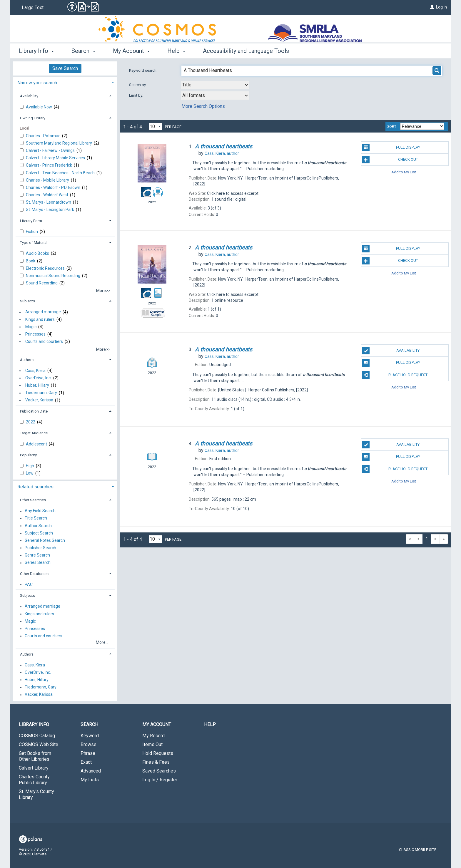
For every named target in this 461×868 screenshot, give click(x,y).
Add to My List (404, 172)
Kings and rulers (40, 319)
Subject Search (39, 533)
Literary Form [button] (31, 221)
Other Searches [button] (33, 500)
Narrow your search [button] (37, 83)
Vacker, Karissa (39, 400)
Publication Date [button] (34, 411)
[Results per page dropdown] (156, 126)
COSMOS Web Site (39, 744)
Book (31, 261)
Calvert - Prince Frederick (49, 165)
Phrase (88, 753)
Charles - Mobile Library (48, 180)
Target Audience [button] (34, 433)
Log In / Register (160, 780)
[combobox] (215, 85)
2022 (31, 422)
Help (210, 724)
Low (30, 473)
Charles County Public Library (34, 780)
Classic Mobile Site (418, 850)
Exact (86, 762)
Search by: (138, 85)
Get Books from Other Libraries (35, 756)
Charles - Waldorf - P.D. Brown (54, 187)
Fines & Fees (156, 762)
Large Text (33, 7)
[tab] (65, 82)
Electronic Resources (46, 268)
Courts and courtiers (44, 341)
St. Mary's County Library (36, 794)
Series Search (38, 563)
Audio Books (38, 253)
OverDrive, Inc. (38, 378)
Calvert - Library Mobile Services (56, 158)
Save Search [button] (65, 68)
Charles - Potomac (44, 136)
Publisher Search (40, 548)
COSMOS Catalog (37, 736)
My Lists (90, 780)
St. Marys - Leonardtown (49, 202)
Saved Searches (159, 771)
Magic (31, 327)
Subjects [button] (27, 301)
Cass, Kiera (35, 371)
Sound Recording (42, 283)
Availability (391, 351)
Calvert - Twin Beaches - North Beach (61, 173)
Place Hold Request (395, 375)
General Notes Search (45, 540)
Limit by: (137, 95)
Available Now (39, 107)
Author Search (38, 526)
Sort (392, 127)
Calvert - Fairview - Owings (51, 150)
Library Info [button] (36, 51)
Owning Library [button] (33, 118)
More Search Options (203, 106)
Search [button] (83, 51)
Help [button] (176, 51)
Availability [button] (29, 96)
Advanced (91, 771)
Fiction (32, 232)
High (30, 466)
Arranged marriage (43, 312)
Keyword (90, 736)
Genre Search (37, 555)
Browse (88, 744)
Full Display (391, 148)
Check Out (390, 160)
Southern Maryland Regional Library (59, 143)
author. (222, 153)
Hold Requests (158, 753)
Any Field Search (40, 511)
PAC (29, 584)
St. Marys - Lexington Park (50, 210)
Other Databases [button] (34, 574)
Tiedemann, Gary (41, 393)
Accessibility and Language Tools (246, 51)
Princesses (35, 334)
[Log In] (432, 7)
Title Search (36, 518)
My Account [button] (131, 51)
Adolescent (37, 444)
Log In (441, 7)
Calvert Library (34, 768)
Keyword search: (144, 70)
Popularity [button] (28, 455)
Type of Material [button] (34, 243)
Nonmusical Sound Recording (54, 276)
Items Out (152, 744)
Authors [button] (27, 360)
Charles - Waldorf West (47, 195)
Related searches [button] (35, 487)
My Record (153, 736)
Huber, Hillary (37, 385)
